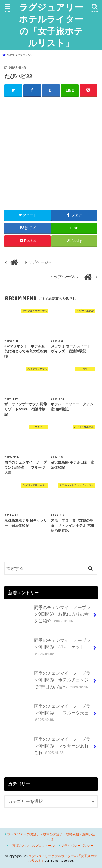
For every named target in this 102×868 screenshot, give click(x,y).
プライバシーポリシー (77, 846)
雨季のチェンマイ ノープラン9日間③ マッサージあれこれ (48, 748)
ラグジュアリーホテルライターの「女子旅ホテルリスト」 (51, 25)
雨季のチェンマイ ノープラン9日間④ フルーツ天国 (48, 715)
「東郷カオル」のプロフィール (32, 846)
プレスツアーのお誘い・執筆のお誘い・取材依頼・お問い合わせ (51, 837)
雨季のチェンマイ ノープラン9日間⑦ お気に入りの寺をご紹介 (48, 616)
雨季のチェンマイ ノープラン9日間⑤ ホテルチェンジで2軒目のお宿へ (48, 682)
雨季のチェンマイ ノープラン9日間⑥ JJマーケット (48, 649)
